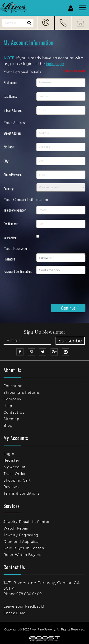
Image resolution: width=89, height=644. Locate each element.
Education (13, 386)
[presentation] (40, 291)
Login (9, 454)
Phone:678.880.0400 (23, 594)
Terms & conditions (22, 493)
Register (12, 460)
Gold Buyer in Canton (24, 548)
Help (8, 406)
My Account (15, 467)
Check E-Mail (16, 613)
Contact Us (14, 412)
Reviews (11, 487)
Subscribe (70, 341)
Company (12, 399)
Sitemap (11, 419)
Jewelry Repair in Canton (27, 522)
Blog (8, 426)
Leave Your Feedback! (24, 606)
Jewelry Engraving (21, 535)
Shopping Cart (17, 480)
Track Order (15, 474)
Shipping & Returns (22, 393)
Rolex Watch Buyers (22, 555)
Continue (68, 308)
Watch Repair (16, 528)
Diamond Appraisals (23, 542)
